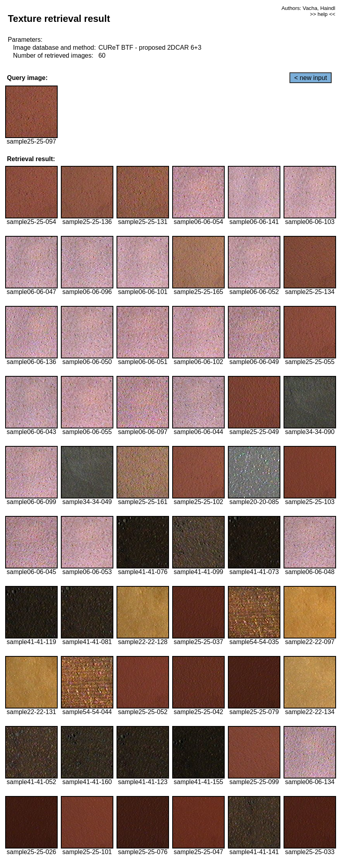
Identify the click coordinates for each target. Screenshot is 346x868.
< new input (311, 78)
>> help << (323, 14)
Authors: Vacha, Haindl (308, 8)
